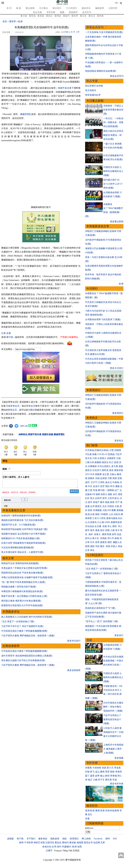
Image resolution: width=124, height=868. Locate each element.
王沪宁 (94, 482)
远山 (97, 772)
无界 (103, 843)
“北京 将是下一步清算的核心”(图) (18, 623)
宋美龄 (103, 538)
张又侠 (88, 458)
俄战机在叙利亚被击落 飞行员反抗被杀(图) (22, 522)
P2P (109, 510)
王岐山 (113, 474)
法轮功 (117, 514)
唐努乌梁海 (112, 518)
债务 (120, 494)
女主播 (98, 526)
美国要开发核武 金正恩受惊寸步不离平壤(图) (23, 535)
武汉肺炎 (104, 450)
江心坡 (101, 522)
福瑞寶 (80, 843)
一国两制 (110, 490)
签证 (102, 530)
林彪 (117, 538)
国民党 (105, 470)
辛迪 (115, 780)
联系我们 (74, 839)
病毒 (95, 454)
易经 (110, 542)
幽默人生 (117, 542)
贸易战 (111, 454)
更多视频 (119, 758)
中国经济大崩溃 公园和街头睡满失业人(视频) (113, 171)
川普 (112, 450)
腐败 (117, 486)
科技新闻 (115, 811)
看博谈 (58, 16)
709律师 (104, 514)
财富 (112, 502)
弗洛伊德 (119, 470)
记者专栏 (113, 8)
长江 (111, 462)
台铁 (119, 458)
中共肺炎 (90, 450)
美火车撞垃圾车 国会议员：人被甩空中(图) (22, 554)
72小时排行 (72, 8)
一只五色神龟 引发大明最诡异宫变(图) (104, 32)
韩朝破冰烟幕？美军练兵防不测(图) (19, 588)
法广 (117, 490)
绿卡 (117, 530)
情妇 (107, 486)
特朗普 (118, 450)
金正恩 (106, 474)
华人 (110, 526)
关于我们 (31, 839)
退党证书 (88, 843)
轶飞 (92, 772)
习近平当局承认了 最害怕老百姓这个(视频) (112, 719)
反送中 (96, 486)
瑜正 (90, 780)
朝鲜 (98, 494)
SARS (107, 522)
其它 (90, 815)
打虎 (90, 490)
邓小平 (111, 538)
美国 (115, 478)
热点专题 (37, 12)
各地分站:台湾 (49, 847)
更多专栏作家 (117, 784)
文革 (87, 550)
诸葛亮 (103, 542)
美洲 (87, 811)
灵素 (87, 819)
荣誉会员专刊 (95, 27)
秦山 (102, 776)
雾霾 (114, 510)
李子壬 (101, 780)
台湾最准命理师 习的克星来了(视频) (103, 319)
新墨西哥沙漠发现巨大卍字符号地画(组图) (22, 607)
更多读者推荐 (74, 672)
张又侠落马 (91, 90)
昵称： (6, 469)
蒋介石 (96, 538)
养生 (92, 550)
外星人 (114, 546)
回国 (107, 530)
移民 (115, 526)
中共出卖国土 (104, 466)
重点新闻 (30, 8)
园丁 (87, 776)
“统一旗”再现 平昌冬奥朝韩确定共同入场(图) (23, 584)
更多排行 (119, 635)
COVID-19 (102, 454)
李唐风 (119, 772)
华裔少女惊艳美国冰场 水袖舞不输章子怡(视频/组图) (27, 579)
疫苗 (116, 462)
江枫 (95, 780)
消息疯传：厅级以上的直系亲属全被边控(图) (113, 110)
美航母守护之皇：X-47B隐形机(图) (18, 526)
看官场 (32, 16)
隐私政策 (55, 839)
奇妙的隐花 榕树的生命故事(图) (101, 71)
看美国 (41, 16)
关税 (97, 478)
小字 (78, 32)
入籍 (112, 530)
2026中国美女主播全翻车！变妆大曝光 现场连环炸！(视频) (113, 707)
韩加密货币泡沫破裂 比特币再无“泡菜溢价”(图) (24, 531)
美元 (92, 498)
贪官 (102, 486)
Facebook (98, 839)
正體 (116, 3)
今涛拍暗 (97, 768)
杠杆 (87, 498)
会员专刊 (87, 12)
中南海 (116, 482)
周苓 (107, 772)
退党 (111, 470)
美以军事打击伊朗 (94, 86)
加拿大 (104, 494)
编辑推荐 (100, 8)
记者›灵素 (6, 333)
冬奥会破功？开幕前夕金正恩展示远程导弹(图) (24, 570)
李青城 (113, 776)
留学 (87, 530)
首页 (5, 21)
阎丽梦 (98, 474)
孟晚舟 (91, 478)
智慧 (87, 546)
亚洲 (102, 811)
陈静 (112, 772)
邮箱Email (89, 828)
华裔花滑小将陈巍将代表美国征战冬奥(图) (22, 593)
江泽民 (101, 482)
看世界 (75, 16)
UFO (87, 474)
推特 (108, 839)
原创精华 (73, 12)
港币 (90, 502)
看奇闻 (100, 16)
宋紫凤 (88, 768)
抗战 (119, 534)
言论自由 (90, 526)
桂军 (114, 534)
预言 (103, 546)
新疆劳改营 (116, 522)
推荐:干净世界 (26, 843)
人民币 (111, 498)
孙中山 (88, 538)
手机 (97, 546)
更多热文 (119, 441)
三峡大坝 (90, 462)
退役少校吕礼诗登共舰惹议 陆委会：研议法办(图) (113, 135)
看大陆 (24, 16)
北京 (105, 506)
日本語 (76, 851)
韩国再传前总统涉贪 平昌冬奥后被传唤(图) (22, 574)
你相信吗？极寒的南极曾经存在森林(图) (21, 517)
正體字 (49, 851)
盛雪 (92, 776)
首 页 (9, 8)
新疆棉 (98, 462)
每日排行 (57, 8)
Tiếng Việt (67, 851)
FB (94, 494)
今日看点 (44, 8)
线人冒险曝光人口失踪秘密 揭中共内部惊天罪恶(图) (27, 618)
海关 (92, 530)
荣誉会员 (15, 406)
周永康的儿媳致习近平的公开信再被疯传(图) (23, 662)
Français (58, 851)
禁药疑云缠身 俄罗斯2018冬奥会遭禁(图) (21, 602)
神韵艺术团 (39, 843)
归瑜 (87, 772)
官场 (95, 490)
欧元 (117, 498)
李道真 (117, 768)
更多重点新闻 (117, 222)
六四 (95, 458)
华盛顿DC (67, 847)
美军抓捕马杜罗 (93, 95)
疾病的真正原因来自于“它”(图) (100, 608)
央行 (115, 494)
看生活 (92, 16)
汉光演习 (97, 470)
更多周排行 (118, 413)
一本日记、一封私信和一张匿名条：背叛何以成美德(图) (113, 122)
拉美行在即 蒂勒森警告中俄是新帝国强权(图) (23, 544)
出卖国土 (102, 458)
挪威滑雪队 (26, 114)
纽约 (59, 847)
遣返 (97, 530)
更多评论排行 (74, 642)
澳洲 (104, 534)
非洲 (107, 811)
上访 (111, 514)
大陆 (105, 510)
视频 (62, 12)
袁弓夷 (115, 466)
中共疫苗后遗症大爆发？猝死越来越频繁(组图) (24, 632)
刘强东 (111, 506)
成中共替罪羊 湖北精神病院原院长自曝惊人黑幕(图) (27, 657)
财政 (107, 502)
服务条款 (43, 839)
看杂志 (58, 843)
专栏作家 (51, 12)
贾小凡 (110, 768)
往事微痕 (92, 466)
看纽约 (66, 16)
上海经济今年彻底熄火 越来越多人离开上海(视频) (113, 749)
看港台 (49, 16)
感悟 (92, 546)
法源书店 (50, 843)
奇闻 (108, 546)
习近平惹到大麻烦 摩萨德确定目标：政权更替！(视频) (28, 637)
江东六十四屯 (99, 518)
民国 (109, 534)
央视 (105, 526)
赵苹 (97, 776)
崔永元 (109, 482)
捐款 (65, 839)
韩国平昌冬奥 (65, 88)
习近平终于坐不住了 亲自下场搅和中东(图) (22, 628)
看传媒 (73, 843)
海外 (91, 534)
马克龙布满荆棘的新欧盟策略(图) (18, 549)
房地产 (96, 502)
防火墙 (91, 514)
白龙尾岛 (92, 522)
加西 (80, 847)
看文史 (83, 16)
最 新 (19, 8)
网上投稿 (86, 839)
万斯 (110, 478)
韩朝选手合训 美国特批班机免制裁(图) (20, 565)
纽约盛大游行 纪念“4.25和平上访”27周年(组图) (113, 184)
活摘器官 (111, 458)
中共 (92, 474)
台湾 (92, 506)
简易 (104, 768)
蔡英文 (98, 506)
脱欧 (110, 494)
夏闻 (102, 772)
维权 (97, 514)
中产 (117, 502)
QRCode (24, 426)
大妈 (117, 506)
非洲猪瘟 (97, 510)
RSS (115, 839)
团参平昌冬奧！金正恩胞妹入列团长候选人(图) (24, 598)
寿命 (120, 546)
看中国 (10, 337)
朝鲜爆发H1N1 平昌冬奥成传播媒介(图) (21, 540)
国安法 (105, 462)
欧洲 (20, 21)
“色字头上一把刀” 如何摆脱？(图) (102, 621)
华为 (112, 486)
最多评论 (86, 8)
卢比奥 (88, 454)
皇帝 (97, 542)
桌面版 (10, 839)
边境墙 (103, 478)
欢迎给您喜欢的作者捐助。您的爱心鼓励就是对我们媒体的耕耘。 (34, 343)
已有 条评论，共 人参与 (16, 477)
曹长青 (109, 780)
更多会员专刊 (117, 76)
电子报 (20, 839)
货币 (105, 498)
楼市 (102, 502)
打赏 (66, 32)
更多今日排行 (117, 368)
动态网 (97, 843)
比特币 (98, 498)
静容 (107, 776)
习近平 (119, 454)
